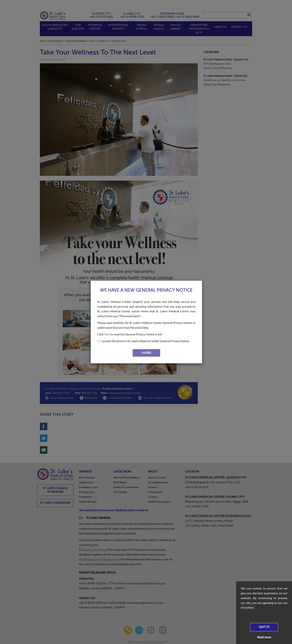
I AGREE (146, 353)
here (107, 334)
